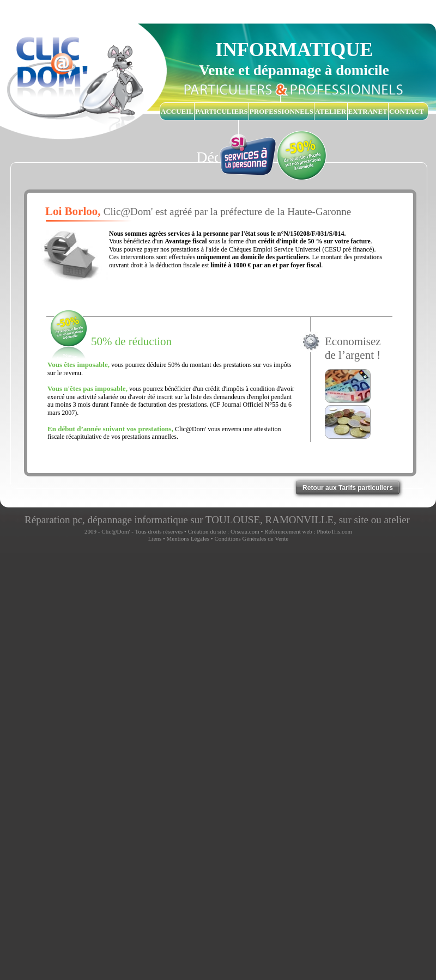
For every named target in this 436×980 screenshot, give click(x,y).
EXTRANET (368, 111)
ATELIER (331, 111)
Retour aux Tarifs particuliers (348, 488)
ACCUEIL (177, 111)
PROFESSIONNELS (281, 111)
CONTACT (407, 111)
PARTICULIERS (222, 111)
